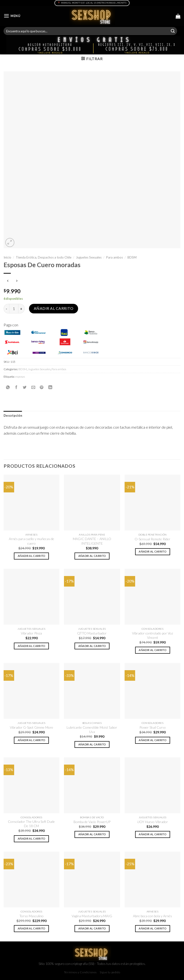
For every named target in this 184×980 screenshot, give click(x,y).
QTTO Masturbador (92, 633)
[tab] (13, 416)
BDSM (132, 257)
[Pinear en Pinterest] (42, 387)
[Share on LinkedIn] (50, 387)
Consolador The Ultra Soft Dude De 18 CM (31, 824)
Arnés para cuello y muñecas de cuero (32, 541)
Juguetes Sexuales (89, 257)
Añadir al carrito (54, 308)
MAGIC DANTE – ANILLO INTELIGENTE (92, 541)
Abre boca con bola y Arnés (152, 916)
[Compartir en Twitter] (25, 387)
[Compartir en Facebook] (16, 387)
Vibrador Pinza (31, 633)
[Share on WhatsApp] (8, 387)
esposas (20, 377)
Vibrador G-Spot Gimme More (32, 727)
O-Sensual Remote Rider (152, 539)
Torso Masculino (32, 916)
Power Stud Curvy (153, 727)
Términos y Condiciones (80, 972)
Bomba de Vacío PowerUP (92, 822)
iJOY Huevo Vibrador (153, 822)
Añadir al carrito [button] (32, 556)
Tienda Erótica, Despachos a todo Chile (44, 257)
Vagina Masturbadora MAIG (92, 916)
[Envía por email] (33, 387)
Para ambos (115, 257)
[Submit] (173, 31)
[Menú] (12, 16)
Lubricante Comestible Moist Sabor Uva (92, 729)
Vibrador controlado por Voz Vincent (152, 635)
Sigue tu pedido (110, 972)
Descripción (13, 416)
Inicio (7, 257)
